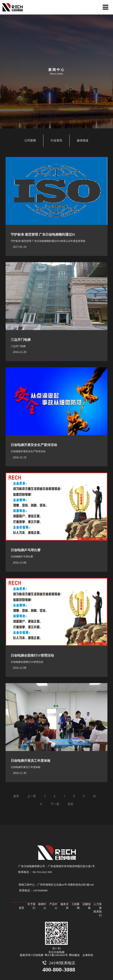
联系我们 (98, 913)
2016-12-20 (20, 352)
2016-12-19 (20, 457)
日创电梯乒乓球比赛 (26, 550)
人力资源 (98, 906)
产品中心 (53, 906)
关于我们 (31, 906)
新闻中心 (42, 906)
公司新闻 (30, 140)
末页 (70, 804)
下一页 (55, 804)
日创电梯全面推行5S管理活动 (32, 655)
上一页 (32, 796)
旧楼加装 (87, 906)
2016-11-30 (20, 773)
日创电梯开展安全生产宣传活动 (34, 445)
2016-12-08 (20, 563)
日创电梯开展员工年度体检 (31, 761)
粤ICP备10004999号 (56, 955)
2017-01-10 (20, 247)
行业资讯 (56, 140)
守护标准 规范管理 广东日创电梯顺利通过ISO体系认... (50, 234)
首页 (16, 796)
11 (41, 804)
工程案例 (76, 906)
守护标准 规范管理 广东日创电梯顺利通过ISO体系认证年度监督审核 (48, 241)
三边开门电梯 (21, 340)
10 (94, 796)
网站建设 (74, 955)
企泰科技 (88, 955)
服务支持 (65, 906)
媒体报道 (83, 140)
